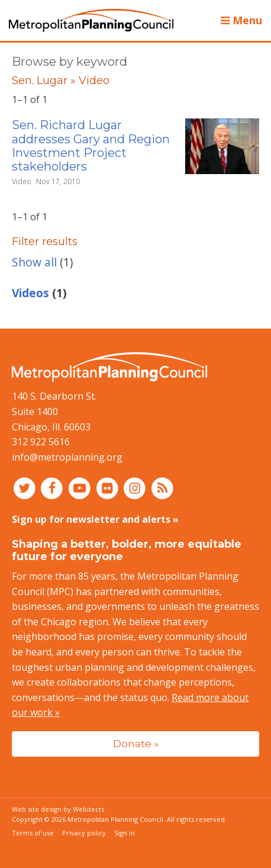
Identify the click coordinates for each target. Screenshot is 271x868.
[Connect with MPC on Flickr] (109, 487)
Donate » (136, 743)
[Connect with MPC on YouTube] (81, 487)
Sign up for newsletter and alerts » (95, 519)
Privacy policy (84, 833)
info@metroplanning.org (67, 457)
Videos (30, 293)
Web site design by (58, 809)
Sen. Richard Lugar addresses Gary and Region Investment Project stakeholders (91, 146)
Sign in (125, 833)
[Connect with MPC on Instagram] (136, 487)
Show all (34, 262)
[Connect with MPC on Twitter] (26, 487)
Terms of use (33, 833)
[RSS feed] (162, 487)
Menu (241, 20)
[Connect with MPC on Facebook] (54, 487)
